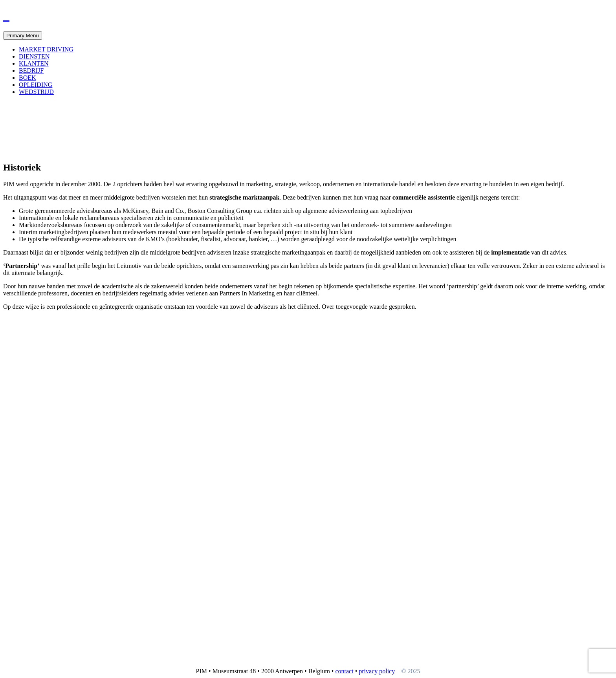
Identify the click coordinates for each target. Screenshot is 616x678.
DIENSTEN (34, 56)
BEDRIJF (31, 71)
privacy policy (377, 671)
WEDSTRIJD (36, 92)
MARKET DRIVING (46, 49)
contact (344, 671)
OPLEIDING (36, 85)
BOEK (27, 78)
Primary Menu (23, 36)
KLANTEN (34, 63)
